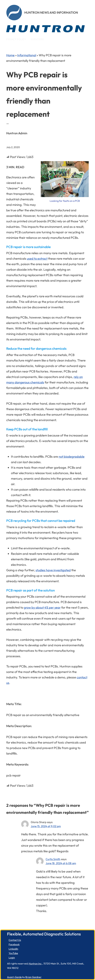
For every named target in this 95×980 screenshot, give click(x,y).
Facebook (14, 944)
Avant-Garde (14, 977)
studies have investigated (53, 570)
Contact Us (15, 940)
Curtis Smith (53, 859)
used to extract (37, 258)
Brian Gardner (33, 977)
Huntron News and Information (51, 12)
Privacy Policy (16, 39)
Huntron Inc (35, 964)
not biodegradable (72, 457)
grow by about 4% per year (42, 607)
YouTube (13, 953)
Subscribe (37, 39)
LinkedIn (13, 949)
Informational (27, 55)
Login (12, 958)
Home (10, 55)
